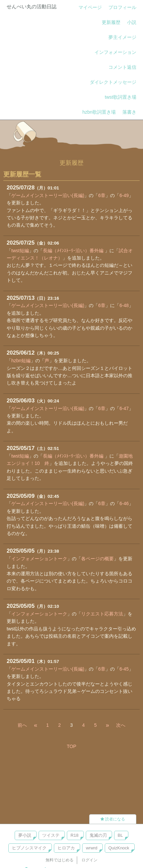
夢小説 (25, 835)
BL (120, 835)
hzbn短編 (21, 361)
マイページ (90, 7)
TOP (72, 746)
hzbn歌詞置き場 (99, 112)
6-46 (124, 503)
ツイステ (51, 835)
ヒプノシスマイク (29, 848)
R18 (74, 835)
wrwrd (92, 848)
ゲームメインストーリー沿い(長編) (48, 195)
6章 (102, 195)
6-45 (124, 669)
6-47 (124, 408)
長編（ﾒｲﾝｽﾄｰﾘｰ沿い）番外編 (74, 251)
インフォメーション (115, 52)
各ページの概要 (97, 559)
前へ (22, 725)
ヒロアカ (66, 848)
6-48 (124, 305)
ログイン (89, 860)
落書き (129, 112)
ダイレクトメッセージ (113, 82)
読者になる (113, 819)
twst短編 (20, 251)
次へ (121, 725)
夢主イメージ (122, 37)
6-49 (124, 195)
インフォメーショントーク (39, 559)
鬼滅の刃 (98, 835)
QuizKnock (119, 848)
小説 (132, 22)
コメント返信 (122, 67)
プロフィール (122, 7)
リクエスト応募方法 (102, 614)
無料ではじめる (60, 860)
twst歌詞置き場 (121, 97)
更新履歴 (111, 22)
